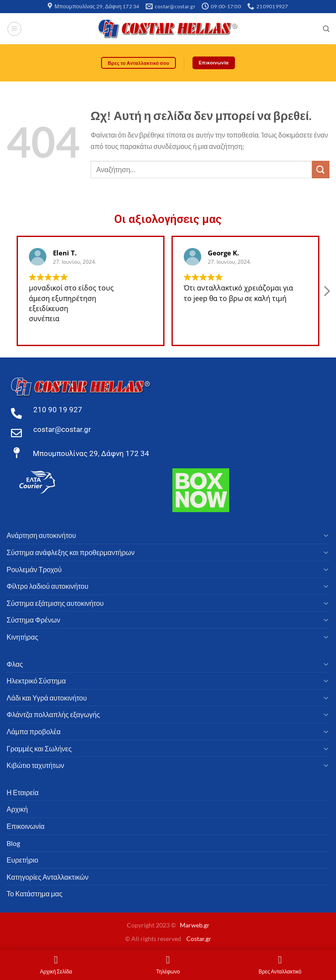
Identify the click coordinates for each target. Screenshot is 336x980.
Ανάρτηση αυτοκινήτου (41, 536)
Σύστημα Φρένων (33, 620)
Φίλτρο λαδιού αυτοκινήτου (47, 586)
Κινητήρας (22, 637)
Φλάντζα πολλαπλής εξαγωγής (53, 715)
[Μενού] (14, 29)
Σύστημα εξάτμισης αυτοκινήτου (55, 603)
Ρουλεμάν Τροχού (34, 569)
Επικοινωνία (26, 826)
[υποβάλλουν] (321, 170)
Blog (13, 843)
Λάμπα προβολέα (33, 731)
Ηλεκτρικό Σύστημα (36, 681)
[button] (326, 294)
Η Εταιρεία (23, 792)
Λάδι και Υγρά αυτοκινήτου (47, 698)
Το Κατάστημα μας (35, 894)
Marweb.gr (195, 925)
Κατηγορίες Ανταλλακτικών (47, 877)
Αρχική (17, 809)
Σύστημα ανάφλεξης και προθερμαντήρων (71, 553)
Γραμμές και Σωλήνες (39, 748)
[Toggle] (326, 536)
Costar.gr (199, 939)
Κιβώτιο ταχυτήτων (35, 766)
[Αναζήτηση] (326, 29)
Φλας (15, 664)
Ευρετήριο (22, 860)
